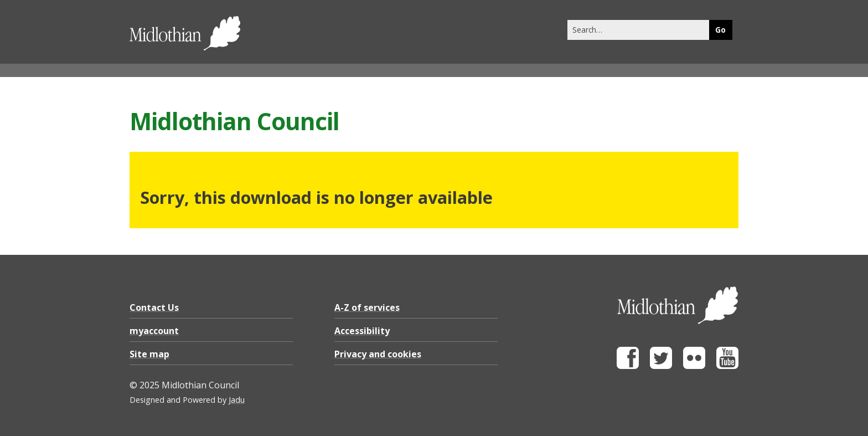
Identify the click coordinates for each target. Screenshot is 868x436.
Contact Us (154, 307)
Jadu (237, 400)
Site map (149, 354)
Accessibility (362, 331)
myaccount (154, 331)
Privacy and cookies (378, 354)
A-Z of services (367, 307)
